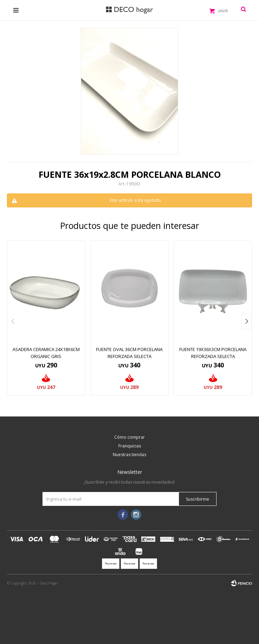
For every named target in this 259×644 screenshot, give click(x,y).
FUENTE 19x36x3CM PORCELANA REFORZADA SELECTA (213, 353)
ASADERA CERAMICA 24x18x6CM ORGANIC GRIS (46, 353)
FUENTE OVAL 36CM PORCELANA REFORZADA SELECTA (129, 353)
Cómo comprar (129, 437)
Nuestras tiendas (129, 455)
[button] (246, 322)
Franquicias (130, 446)
